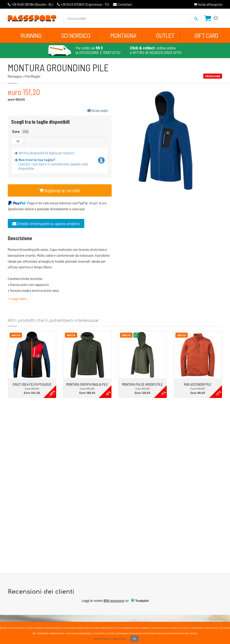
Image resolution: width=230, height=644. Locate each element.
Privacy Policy (118, 639)
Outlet (165, 35)
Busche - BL (30, 4)
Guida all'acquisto (208, 4)
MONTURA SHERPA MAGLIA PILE (87, 384)
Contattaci (123, 4)
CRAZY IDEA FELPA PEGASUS (32, 384)
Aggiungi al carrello (60, 190)
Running (31, 35)
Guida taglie (98, 110)
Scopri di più (98, 203)
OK (134, 639)
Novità (16, 335)
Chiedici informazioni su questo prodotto (46, 223)
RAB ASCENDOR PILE (198, 384)
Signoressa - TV (83, 4)
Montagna (123, 35)
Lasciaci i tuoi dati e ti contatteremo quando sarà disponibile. (52, 164)
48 (18, 141)
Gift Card (206, 35)
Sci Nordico (76, 35)
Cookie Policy (101, 639)
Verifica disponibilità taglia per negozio (45, 153)
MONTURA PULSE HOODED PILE (142, 384)
